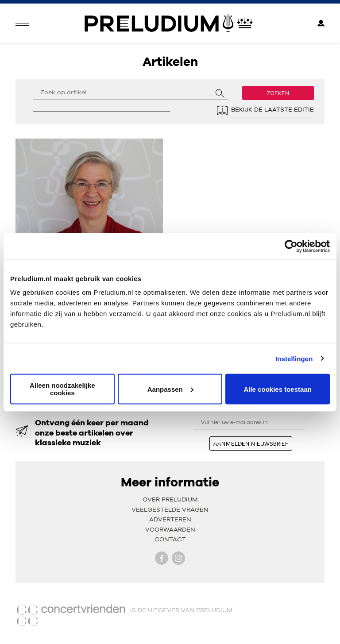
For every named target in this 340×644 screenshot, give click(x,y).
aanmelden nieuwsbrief (251, 443)
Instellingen (294, 358)
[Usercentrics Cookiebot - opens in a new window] (291, 246)
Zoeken (278, 93)
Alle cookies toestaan (277, 389)
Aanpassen (170, 389)
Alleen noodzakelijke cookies (62, 389)
